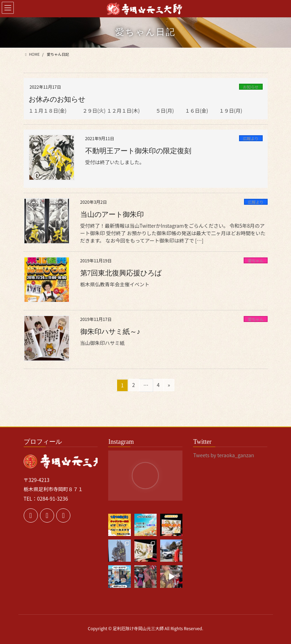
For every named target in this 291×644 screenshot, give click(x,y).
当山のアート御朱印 (112, 214)
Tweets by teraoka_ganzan (223, 455)
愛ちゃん (256, 261)
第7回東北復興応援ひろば (121, 273)
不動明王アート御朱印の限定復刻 (138, 151)
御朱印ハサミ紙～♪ (110, 332)
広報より (251, 138)
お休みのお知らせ (57, 99)
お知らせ (251, 87)
